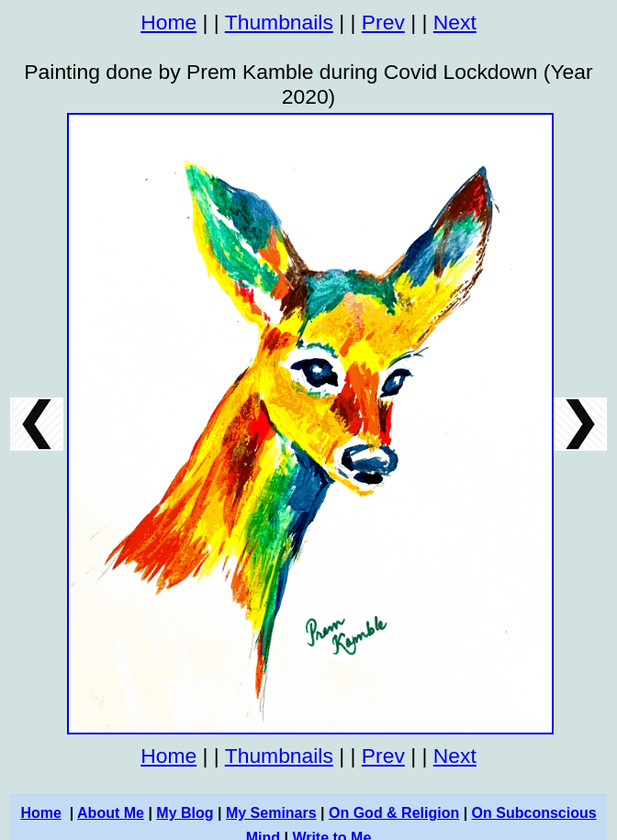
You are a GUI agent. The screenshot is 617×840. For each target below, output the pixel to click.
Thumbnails (279, 22)
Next (455, 22)
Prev (383, 22)
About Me (111, 813)
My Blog (185, 813)
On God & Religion (394, 813)
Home (168, 22)
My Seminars (271, 813)
